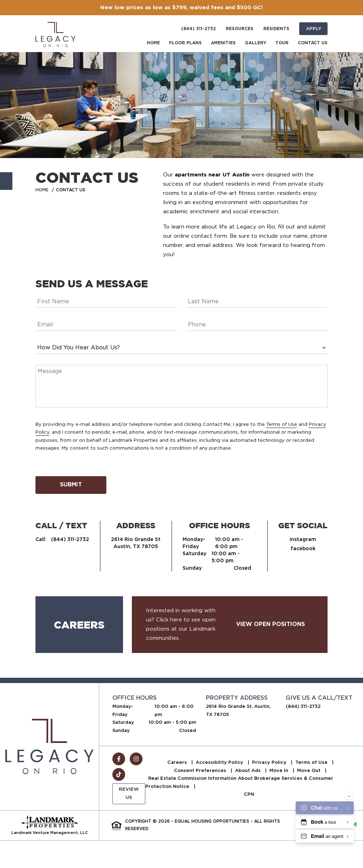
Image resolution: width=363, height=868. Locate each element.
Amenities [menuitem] (223, 43)
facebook (303, 548)
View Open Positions (270, 624)
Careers (178, 762)
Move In (280, 770)
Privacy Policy (270, 762)
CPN (249, 794)
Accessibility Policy (220, 762)
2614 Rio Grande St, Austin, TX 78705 (238, 710)
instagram (303, 539)
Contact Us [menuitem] (313, 43)
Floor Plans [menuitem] (185, 43)
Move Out (309, 770)
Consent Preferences (201, 770)
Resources (240, 29)
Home (42, 190)
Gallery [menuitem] (256, 43)
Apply (314, 29)
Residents (276, 29)
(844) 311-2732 (199, 29)
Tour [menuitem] (282, 43)
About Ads (248, 770)
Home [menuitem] (153, 43)
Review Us (129, 793)
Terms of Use (282, 424)
